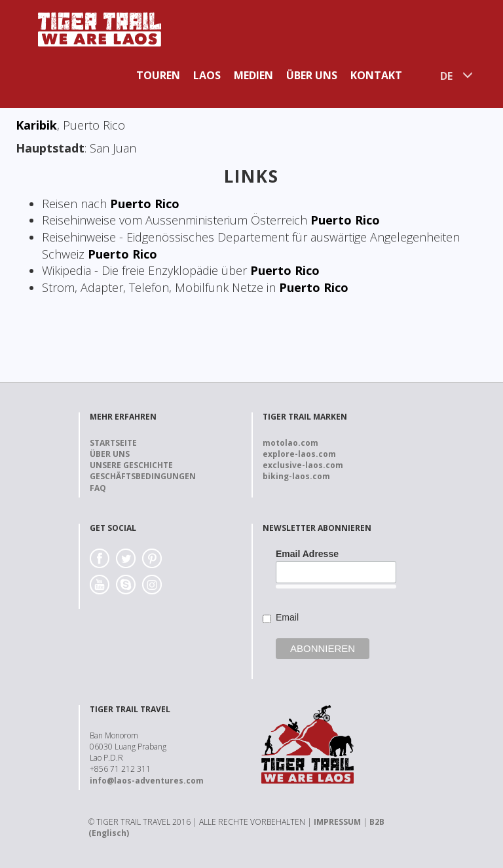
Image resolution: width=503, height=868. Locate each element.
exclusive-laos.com (303, 465)
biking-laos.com (296, 476)
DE (446, 76)
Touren (158, 75)
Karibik (36, 125)
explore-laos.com (299, 454)
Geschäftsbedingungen (143, 476)
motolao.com (290, 443)
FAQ (98, 488)
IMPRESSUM (337, 822)
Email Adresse (307, 554)
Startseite (113, 443)
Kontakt (376, 75)
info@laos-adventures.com (147, 781)
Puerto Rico (145, 204)
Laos (207, 75)
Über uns (312, 75)
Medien (253, 75)
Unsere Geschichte (131, 465)
